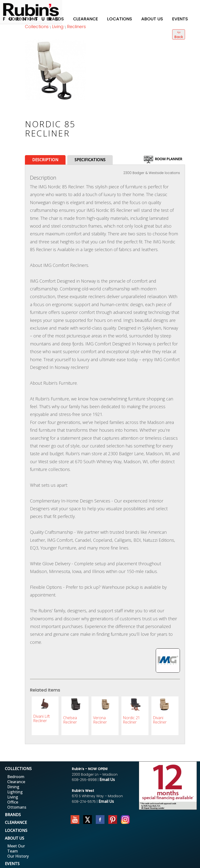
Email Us (107, 780)
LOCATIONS (16, 830)
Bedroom (16, 777)
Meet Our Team (16, 848)
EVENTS (12, 864)
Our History (18, 856)
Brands (55, 19)
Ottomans (17, 807)
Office (13, 802)
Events (180, 19)
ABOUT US (15, 838)
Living (58, 27)
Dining (13, 787)
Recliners (76, 27)
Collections (23, 19)
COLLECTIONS (18, 769)
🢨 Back (179, 34)
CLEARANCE (16, 822)
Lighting (15, 792)
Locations (120, 19)
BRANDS (13, 815)
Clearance (85, 19)
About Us (152, 19)
